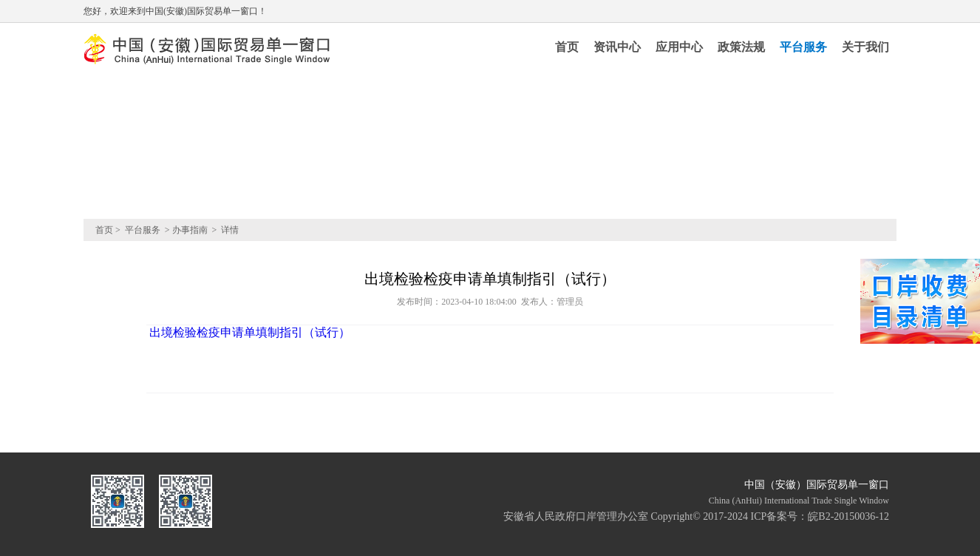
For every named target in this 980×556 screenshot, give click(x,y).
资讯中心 (617, 47)
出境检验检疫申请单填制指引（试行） (248, 332)
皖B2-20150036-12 (848, 516)
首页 (567, 47)
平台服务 (803, 47)
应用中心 (679, 47)
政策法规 (741, 47)
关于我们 (865, 47)
